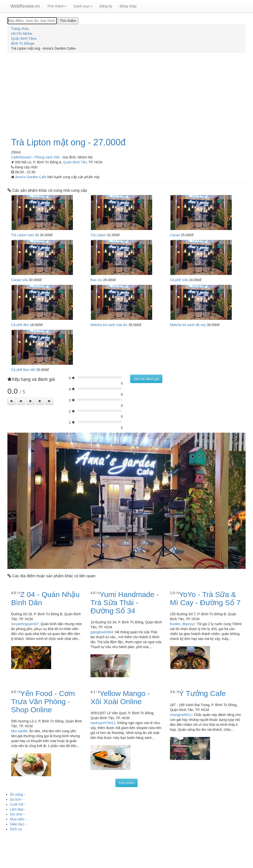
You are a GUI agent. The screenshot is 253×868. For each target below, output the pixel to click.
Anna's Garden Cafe (31, 177)
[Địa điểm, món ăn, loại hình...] (32, 21)
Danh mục (83, 6)
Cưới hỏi (17, 804)
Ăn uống (16, 794)
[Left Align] (12, 401)
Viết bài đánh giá (146, 379)
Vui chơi (16, 814)
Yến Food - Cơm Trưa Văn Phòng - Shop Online (43, 702)
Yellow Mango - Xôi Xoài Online (120, 697)
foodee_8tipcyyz (182, 624)
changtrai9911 (181, 715)
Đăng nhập (128, 6)
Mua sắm (17, 819)
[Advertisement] (126, 92)
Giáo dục (17, 824)
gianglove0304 (102, 632)
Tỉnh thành (57, 6)
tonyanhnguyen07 (25, 624)
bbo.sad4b (19, 731)
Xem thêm (126, 783)
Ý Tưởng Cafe (202, 693)
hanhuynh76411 (103, 723)
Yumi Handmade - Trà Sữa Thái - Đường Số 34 (125, 603)
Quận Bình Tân (75, 162)
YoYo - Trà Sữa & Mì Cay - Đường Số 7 (205, 598)
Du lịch (15, 799)
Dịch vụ (16, 829)
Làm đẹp (17, 809)
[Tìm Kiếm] (68, 21)
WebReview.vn (25, 6)
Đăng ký (106, 6)
